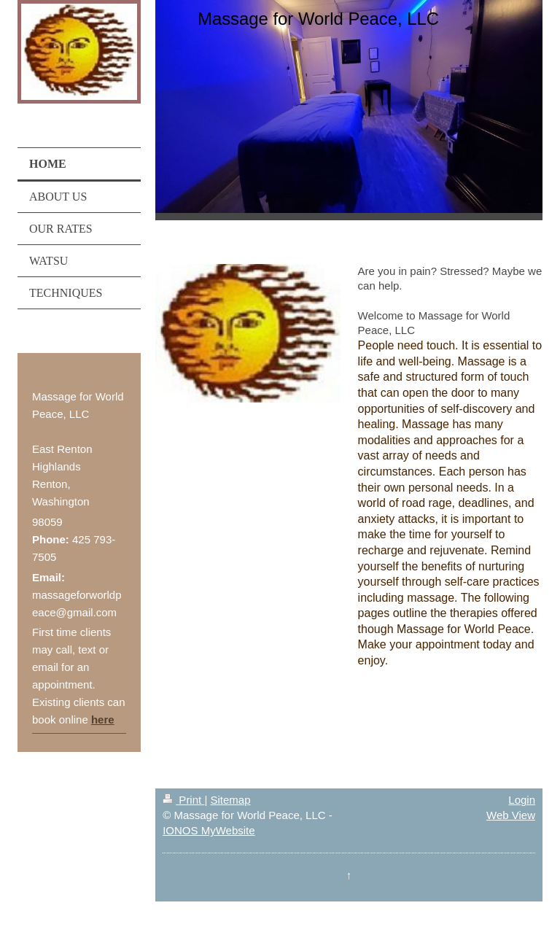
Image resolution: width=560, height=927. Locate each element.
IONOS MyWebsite (209, 830)
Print (183, 800)
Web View (511, 815)
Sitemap (230, 800)
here (103, 720)
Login (522, 800)
